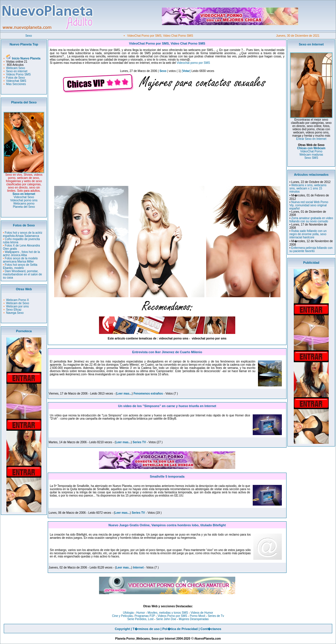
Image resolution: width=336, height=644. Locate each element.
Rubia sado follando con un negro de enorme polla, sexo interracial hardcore (308, 234)
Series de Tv (216, 616)
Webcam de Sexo (18, 303)
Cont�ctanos (211, 629)
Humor (141, 613)
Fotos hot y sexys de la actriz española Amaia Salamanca (23, 234)
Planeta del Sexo (24, 207)
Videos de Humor (202, 613)
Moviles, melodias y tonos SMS (167, 613)
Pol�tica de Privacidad (180, 629)
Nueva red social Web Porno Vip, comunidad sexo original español (309, 205)
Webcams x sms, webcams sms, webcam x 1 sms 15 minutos (308, 188)
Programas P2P (145, 616)
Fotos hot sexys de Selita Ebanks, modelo (20, 266)
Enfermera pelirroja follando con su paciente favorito (311, 249)
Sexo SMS (311, 158)
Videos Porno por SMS (172, 616)
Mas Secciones (16, 84)
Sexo (29, 36)
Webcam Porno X (17, 300)
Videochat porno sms (24, 200)
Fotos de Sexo (15, 78)
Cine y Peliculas (122, 616)
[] (186, 71)
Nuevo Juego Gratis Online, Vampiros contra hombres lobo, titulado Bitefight (167, 525)
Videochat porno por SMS (193, 63)
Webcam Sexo (16, 68)
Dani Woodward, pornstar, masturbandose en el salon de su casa (22, 274)
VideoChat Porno (311, 151)
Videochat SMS (16, 81)
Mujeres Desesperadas (194, 619)
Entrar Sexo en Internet (311, 139)
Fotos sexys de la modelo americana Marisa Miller (20, 260)
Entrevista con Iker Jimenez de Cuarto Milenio (167, 352)
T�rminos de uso (146, 629)
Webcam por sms (17, 306)
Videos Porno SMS (18, 74)
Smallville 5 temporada (167, 476)
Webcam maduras (311, 155)
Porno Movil (198, 616)
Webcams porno (24, 204)
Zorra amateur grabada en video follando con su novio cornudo (311, 220)
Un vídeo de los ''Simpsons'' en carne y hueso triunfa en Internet (167, 406)
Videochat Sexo (24, 197)
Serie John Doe (166, 619)
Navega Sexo (15, 313)
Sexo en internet (17, 71)
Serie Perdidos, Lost (140, 619)
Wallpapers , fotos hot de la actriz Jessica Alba (21, 254)
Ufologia (128, 613)
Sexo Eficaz (14, 310)
